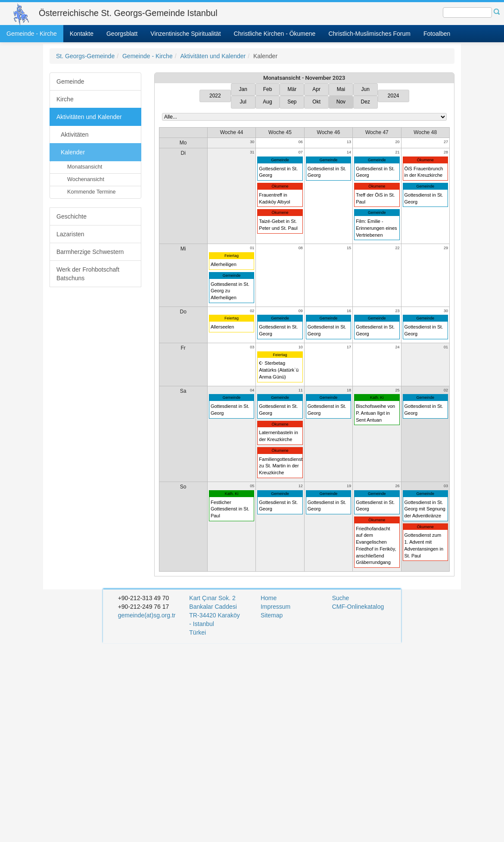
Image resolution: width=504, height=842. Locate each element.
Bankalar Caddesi (213, 607)
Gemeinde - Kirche (32, 34)
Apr (316, 89)
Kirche (65, 99)
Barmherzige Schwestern (90, 252)
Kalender (73, 152)
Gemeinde (70, 81)
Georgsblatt (122, 34)
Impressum (275, 607)
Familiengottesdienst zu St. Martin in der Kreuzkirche (281, 466)
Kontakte (82, 34)
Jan (243, 89)
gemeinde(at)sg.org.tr (147, 615)
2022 (215, 96)
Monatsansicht (85, 167)
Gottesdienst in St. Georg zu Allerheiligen (230, 291)
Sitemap (272, 615)
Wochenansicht (86, 179)
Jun (366, 89)
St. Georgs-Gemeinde (85, 56)
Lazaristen (70, 234)
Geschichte (72, 216)
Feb (268, 89)
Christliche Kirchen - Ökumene (275, 34)
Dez (366, 102)
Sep (292, 102)
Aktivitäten (75, 135)
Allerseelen (222, 327)
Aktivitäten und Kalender (213, 56)
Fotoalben (437, 34)
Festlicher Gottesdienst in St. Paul (230, 509)
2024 (394, 96)
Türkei (198, 632)
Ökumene (280, 186)
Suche (341, 598)
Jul (243, 102)
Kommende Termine (91, 192)
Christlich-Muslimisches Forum (369, 34)
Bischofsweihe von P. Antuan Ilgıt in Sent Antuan (375, 413)
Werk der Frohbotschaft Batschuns (88, 274)
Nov (341, 102)
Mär (292, 89)
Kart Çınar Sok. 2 (212, 598)
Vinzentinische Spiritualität (185, 34)
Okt (316, 102)
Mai (341, 89)
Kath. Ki (377, 398)
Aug (267, 102)
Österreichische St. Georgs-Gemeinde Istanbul (128, 13)
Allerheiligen (224, 264)
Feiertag (232, 256)
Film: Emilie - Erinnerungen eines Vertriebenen (376, 228)
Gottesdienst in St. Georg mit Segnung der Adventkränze (425, 509)
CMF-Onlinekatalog (358, 607)
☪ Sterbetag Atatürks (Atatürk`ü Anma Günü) (279, 370)
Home (269, 598)
